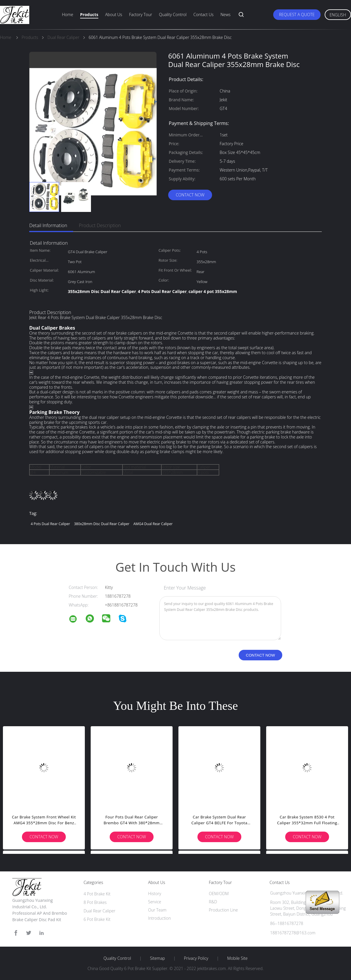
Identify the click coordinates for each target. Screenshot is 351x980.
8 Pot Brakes (95, 902)
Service (155, 902)
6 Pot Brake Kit (97, 919)
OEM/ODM (219, 894)
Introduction (159, 918)
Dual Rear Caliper (100, 911)
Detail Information (48, 225)
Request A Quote (297, 14)
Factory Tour (141, 14)
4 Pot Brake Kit (97, 894)
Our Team (157, 910)
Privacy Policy (196, 958)
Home (68, 14)
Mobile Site (237, 958)
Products (89, 14)
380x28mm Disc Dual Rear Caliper (102, 524)
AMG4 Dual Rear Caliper (153, 524)
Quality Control (173, 14)
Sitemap (158, 958)
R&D (213, 902)
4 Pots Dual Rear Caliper (50, 524)
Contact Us (203, 14)
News (226, 14)
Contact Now (190, 195)
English (338, 15)
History (155, 894)
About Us (113, 14)
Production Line (223, 910)
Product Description (100, 225)
